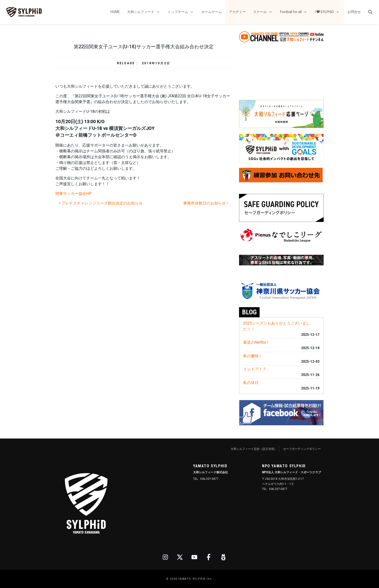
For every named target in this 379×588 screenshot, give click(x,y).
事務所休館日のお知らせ (206, 203)
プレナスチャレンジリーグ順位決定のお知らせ (101, 203)
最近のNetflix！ (256, 342)
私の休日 (251, 383)
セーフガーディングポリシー (302, 449)
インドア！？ (255, 369)
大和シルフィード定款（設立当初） (254, 449)
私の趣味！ (253, 356)
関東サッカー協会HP (73, 194)
